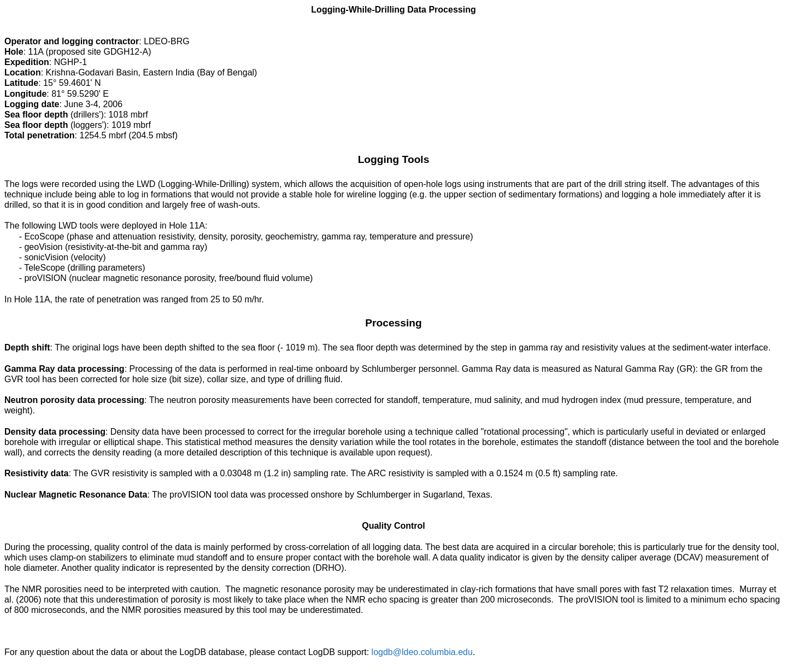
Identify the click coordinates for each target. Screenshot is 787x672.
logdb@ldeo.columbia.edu (422, 652)
